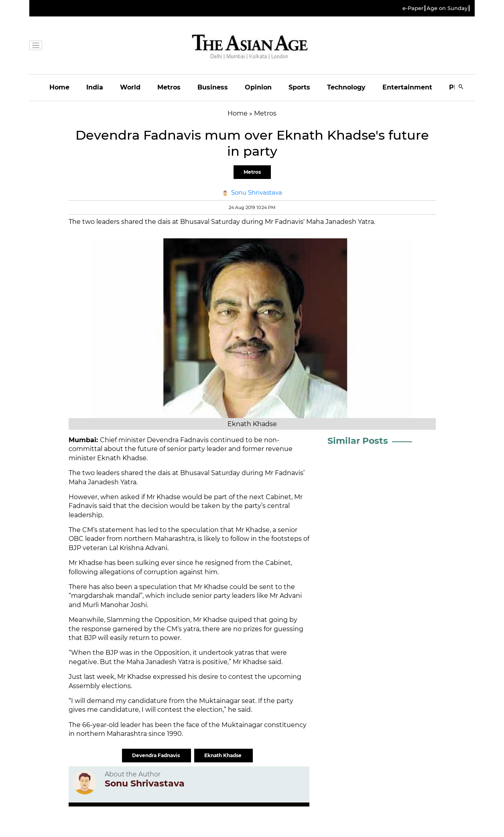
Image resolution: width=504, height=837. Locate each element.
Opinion (258, 87)
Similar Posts (358, 441)
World (130, 87)
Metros (169, 87)
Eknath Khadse (224, 755)
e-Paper (413, 8)
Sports (299, 87)
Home (59, 87)
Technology (346, 87)
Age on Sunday (447, 8)
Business (213, 87)
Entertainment (407, 87)
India (95, 87)
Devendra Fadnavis (156, 755)
